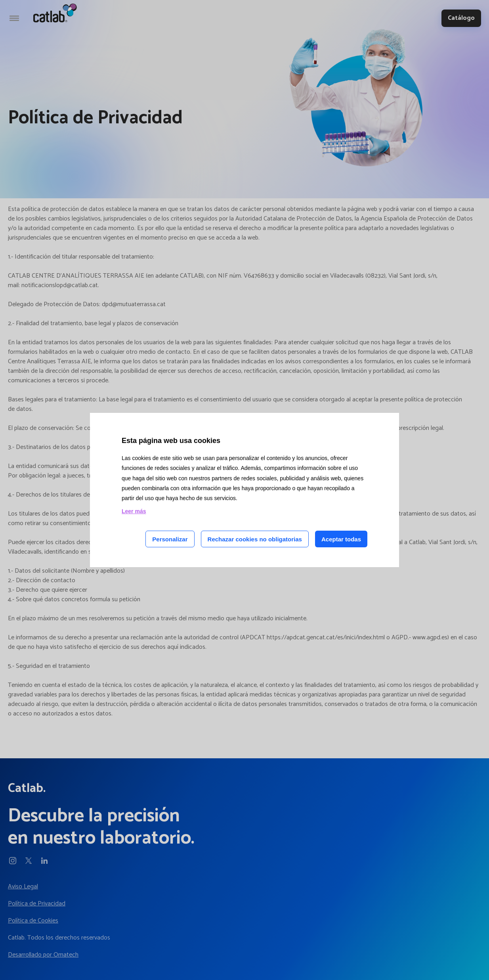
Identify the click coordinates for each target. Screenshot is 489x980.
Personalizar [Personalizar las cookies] (170, 539)
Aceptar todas (341, 539)
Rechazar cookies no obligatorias (255, 539)
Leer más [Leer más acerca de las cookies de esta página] (134, 511)
